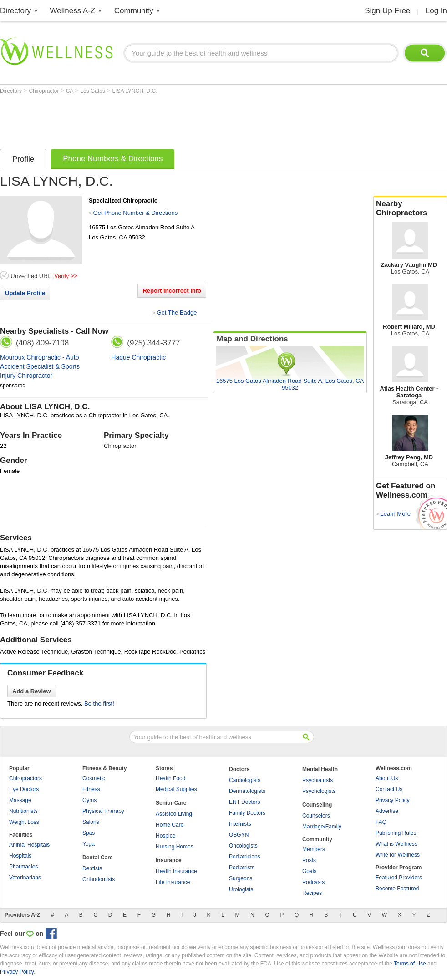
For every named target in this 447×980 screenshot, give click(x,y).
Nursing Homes (175, 847)
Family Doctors (247, 813)
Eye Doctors (24, 789)
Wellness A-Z (73, 11)
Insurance (169, 860)
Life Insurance (173, 882)
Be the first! (99, 703)
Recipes (312, 893)
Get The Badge (177, 312)
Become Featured (397, 889)
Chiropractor (44, 91)
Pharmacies (23, 867)
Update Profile (25, 293)
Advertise (387, 811)
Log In (436, 11)
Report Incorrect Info (172, 291)
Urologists (241, 889)
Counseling (317, 805)
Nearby (410, 208)
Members (314, 849)
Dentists (92, 868)
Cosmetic (94, 778)
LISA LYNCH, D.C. (135, 91)
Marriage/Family (322, 827)
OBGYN (239, 835)
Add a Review (32, 691)
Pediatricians (245, 857)
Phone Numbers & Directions (113, 159)
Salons (91, 822)
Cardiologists (245, 780)
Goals (309, 871)
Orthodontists (99, 879)
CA (70, 91)
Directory (15, 11)
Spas (89, 833)
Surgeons (241, 878)
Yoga (89, 844)
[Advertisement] (166, 119)
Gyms (89, 800)
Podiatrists (242, 868)
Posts (309, 860)
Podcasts (313, 882)
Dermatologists (247, 791)
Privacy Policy (393, 800)
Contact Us (389, 789)
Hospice (165, 836)
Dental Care (98, 858)
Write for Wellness (398, 855)
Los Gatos (93, 91)
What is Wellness (396, 844)
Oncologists (243, 846)
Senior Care (171, 803)
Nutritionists (23, 811)
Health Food (170, 778)
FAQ (381, 822)
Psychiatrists (317, 780)
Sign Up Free (387, 11)
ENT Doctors (244, 802)
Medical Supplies (176, 789)
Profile (23, 159)
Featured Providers (399, 878)
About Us (387, 778)
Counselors (316, 816)
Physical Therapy (103, 811)
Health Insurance (176, 871)
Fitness (91, 789)
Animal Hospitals (29, 845)
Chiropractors (25, 778)
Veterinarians (25, 878)
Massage (20, 800)
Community (134, 11)
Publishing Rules (396, 833)
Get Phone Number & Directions (135, 213)
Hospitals (20, 856)
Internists (240, 824)
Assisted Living (174, 814)
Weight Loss (24, 822)
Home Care (170, 825)
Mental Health (320, 769)
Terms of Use (410, 964)
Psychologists (319, 791)
